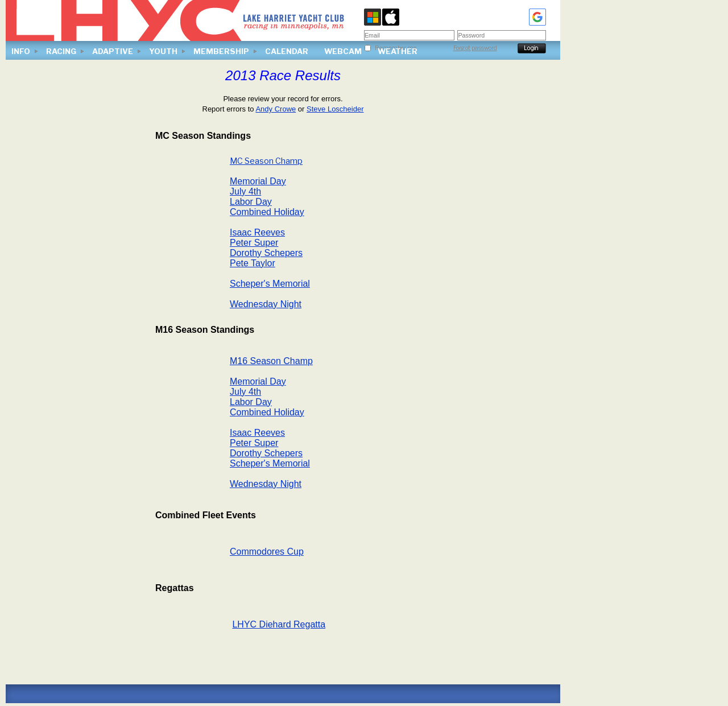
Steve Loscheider (335, 109)
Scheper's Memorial (270, 284)
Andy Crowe (276, 109)
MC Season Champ (266, 161)
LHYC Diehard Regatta (279, 624)
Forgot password (475, 48)
